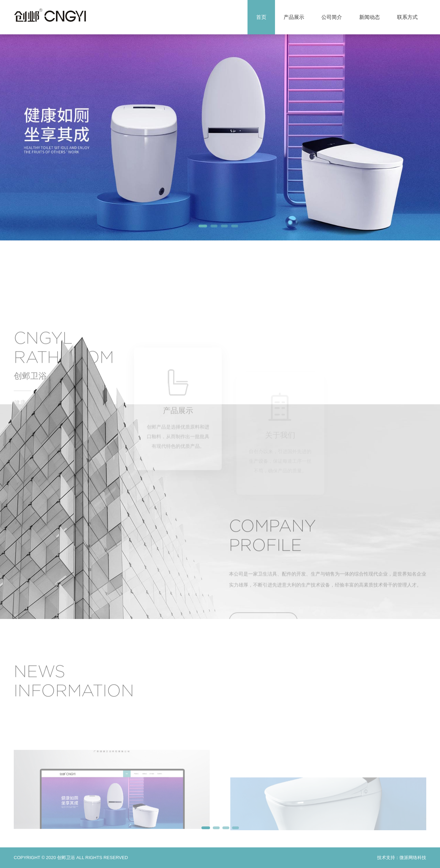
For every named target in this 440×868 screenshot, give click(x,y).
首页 (261, 17)
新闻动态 (370, 17)
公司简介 (332, 17)
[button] (203, 226)
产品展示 (294, 17)
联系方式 (407, 17)
